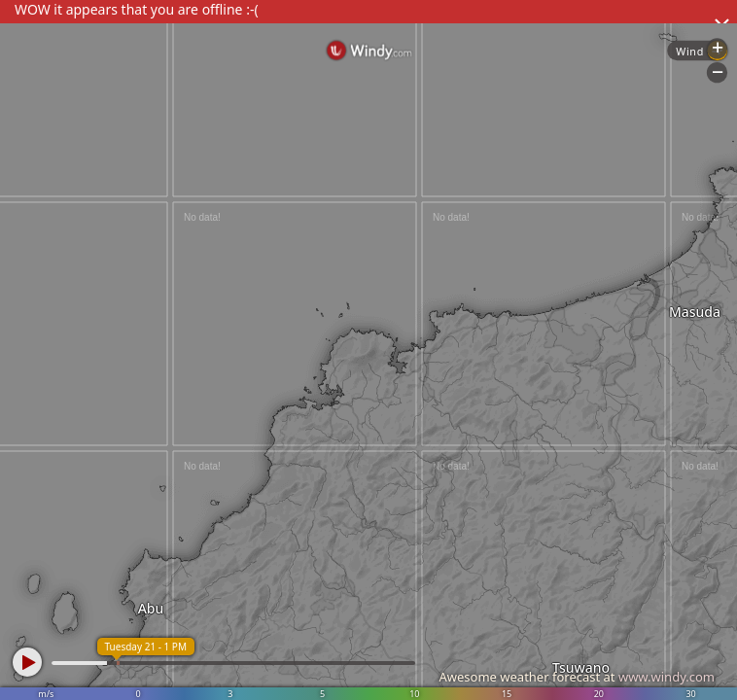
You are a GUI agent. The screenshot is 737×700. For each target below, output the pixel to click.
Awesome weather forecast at (577, 677)
